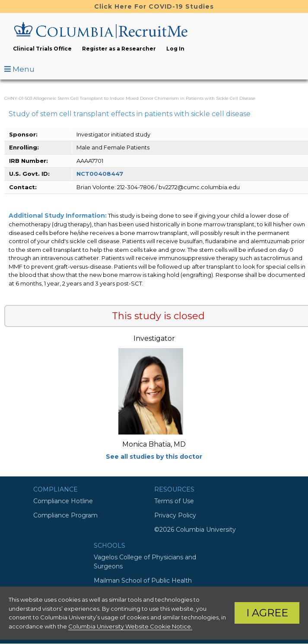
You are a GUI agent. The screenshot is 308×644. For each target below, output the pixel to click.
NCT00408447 (100, 174)
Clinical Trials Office (42, 49)
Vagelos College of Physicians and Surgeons (145, 562)
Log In (175, 49)
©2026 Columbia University (195, 530)
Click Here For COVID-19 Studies (154, 6)
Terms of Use (174, 501)
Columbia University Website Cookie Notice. (130, 626)
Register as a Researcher (119, 49)
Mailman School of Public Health (143, 581)
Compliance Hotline (63, 501)
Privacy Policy (175, 515)
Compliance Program (65, 515)
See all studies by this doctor (154, 457)
